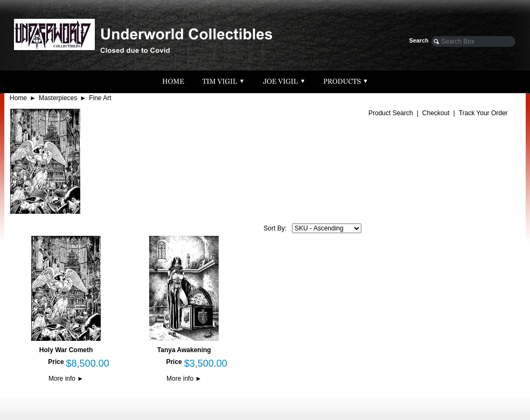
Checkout (436, 113)
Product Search (391, 113)
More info (66, 379)
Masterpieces (58, 98)
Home (18, 98)
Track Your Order (483, 113)
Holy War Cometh (66, 350)
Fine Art (100, 98)
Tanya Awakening (184, 350)
